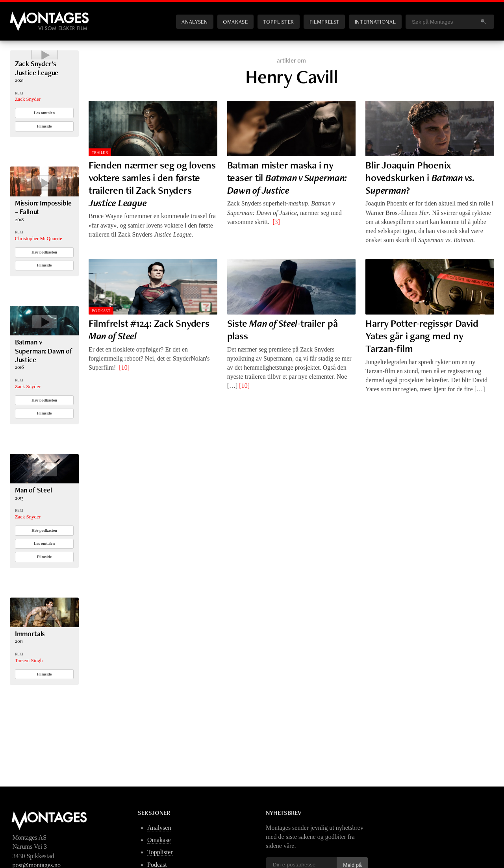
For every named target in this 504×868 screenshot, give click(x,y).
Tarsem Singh (29, 683)
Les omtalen (44, 136)
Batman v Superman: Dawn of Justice (44, 374)
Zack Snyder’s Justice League (37, 91)
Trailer (100, 152)
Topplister (278, 21)
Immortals (30, 656)
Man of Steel (33, 513)
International (375, 21)
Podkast (101, 311)
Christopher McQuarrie (39, 261)
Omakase (235, 21)
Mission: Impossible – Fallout (43, 230)
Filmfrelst (324, 21)
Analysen (195, 21)
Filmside (44, 149)
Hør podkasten (44, 275)
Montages (23, 15)
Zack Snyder (28, 122)
